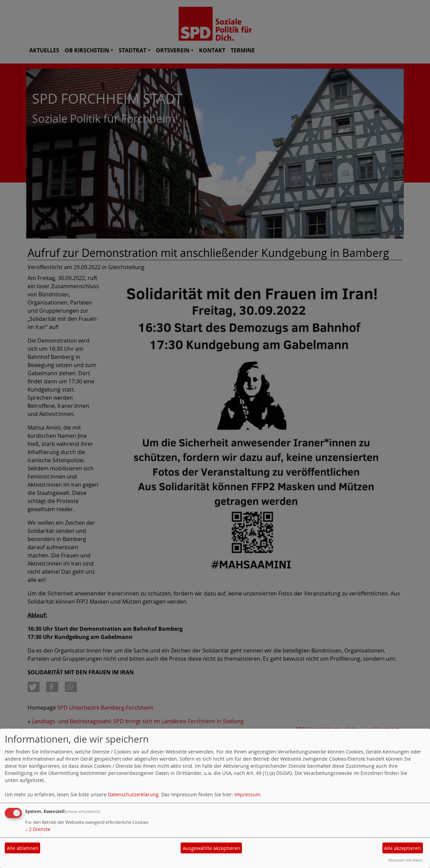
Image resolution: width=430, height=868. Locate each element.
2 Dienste (38, 829)
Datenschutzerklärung (133, 794)
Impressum (247, 794)
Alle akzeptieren (402, 848)
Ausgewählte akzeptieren (211, 848)
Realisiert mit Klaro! (406, 860)
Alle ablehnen (23, 848)
